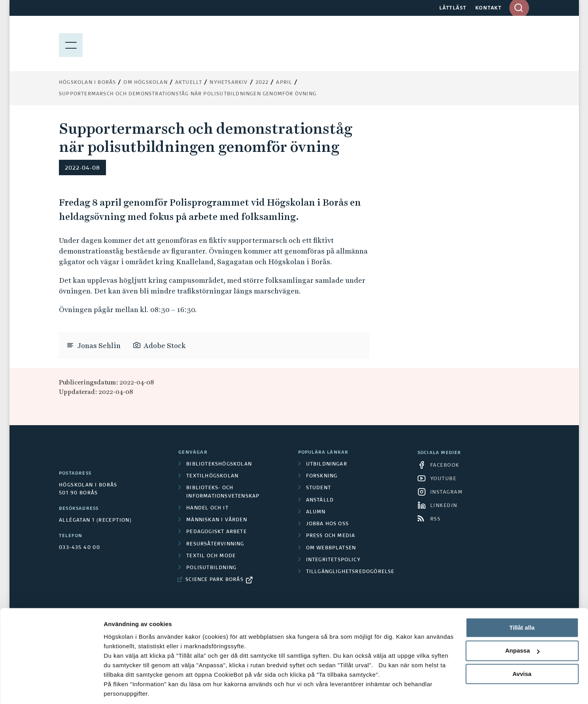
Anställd (320, 500)
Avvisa (522, 647)
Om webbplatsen (331, 548)
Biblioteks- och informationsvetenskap (223, 492)
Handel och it (207, 508)
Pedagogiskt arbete (216, 532)
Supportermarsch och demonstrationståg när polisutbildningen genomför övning (188, 94)
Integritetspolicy (333, 560)
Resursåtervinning (215, 544)
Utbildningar (327, 464)
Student (319, 488)
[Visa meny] (71, 44)
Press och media (331, 536)
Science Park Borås (215, 580)
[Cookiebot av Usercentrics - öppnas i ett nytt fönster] (51, 689)
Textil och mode (211, 556)
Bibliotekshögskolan (219, 464)
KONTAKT (489, 8)
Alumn (316, 512)
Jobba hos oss (328, 524)
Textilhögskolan (212, 476)
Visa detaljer (121, 688)
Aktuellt (189, 83)
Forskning (322, 476)
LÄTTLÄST (453, 8)
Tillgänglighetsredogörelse (350, 572)
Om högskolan (145, 83)
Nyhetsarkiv (229, 83)
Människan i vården (217, 520)
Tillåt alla (522, 601)
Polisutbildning (211, 568)
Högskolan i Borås (87, 83)
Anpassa (522, 624)
